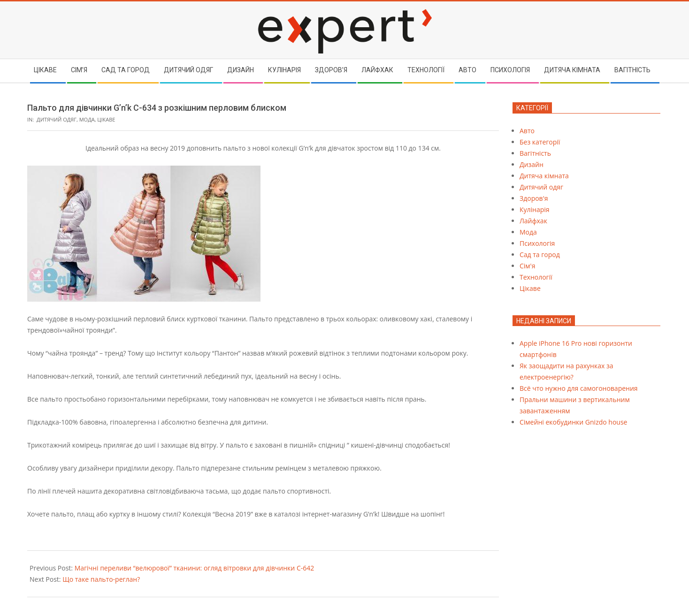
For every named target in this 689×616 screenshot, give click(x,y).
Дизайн (532, 164)
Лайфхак (533, 221)
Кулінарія (535, 209)
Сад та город (540, 255)
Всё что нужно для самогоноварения (579, 388)
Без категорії (540, 142)
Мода (87, 119)
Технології (536, 277)
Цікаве (106, 119)
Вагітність (535, 153)
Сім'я (527, 266)
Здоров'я (534, 198)
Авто (527, 131)
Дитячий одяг (57, 119)
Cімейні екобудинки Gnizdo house (573, 422)
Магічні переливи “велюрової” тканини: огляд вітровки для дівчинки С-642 (195, 568)
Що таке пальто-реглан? (101, 579)
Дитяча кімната (544, 176)
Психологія (537, 243)
